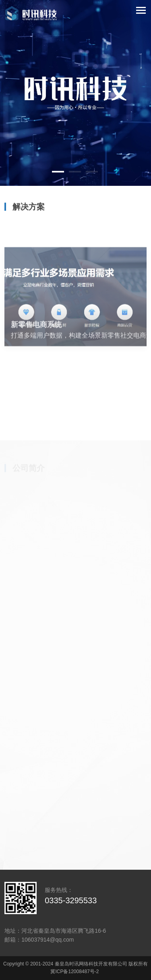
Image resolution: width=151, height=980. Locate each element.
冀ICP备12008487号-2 (74, 972)
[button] (58, 172)
